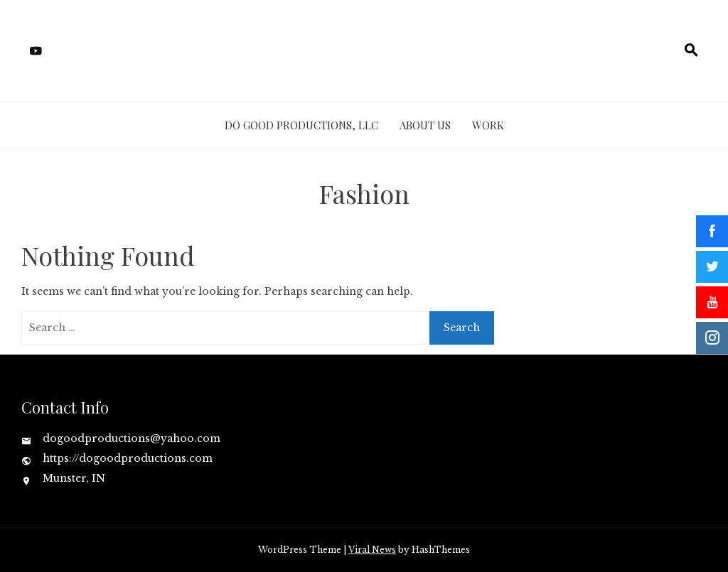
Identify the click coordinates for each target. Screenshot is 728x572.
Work (488, 125)
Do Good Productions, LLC (301, 125)
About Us (425, 125)
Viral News (372, 550)
